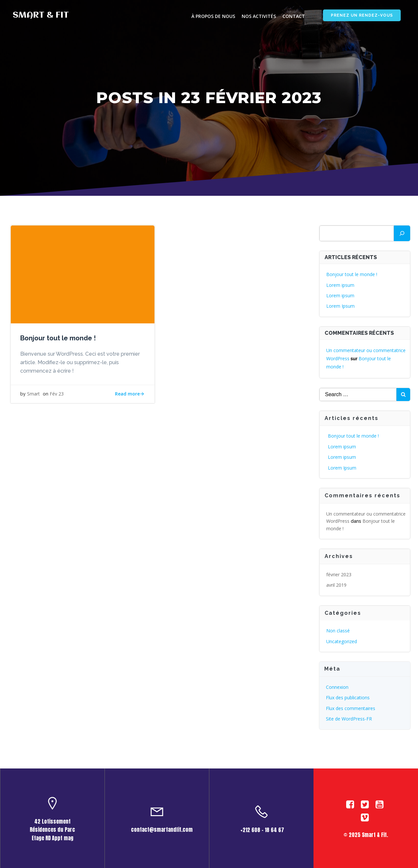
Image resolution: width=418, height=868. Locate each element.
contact (293, 16)
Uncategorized (342, 641)
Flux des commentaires (351, 708)
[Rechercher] (402, 233)
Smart (34, 394)
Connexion (338, 687)
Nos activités (258, 16)
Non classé (338, 630)
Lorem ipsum (341, 285)
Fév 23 (57, 394)
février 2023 (339, 574)
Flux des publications (348, 697)
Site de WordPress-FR (349, 718)
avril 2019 (337, 585)
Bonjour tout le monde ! (352, 274)
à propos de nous (213, 16)
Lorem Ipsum (341, 306)
